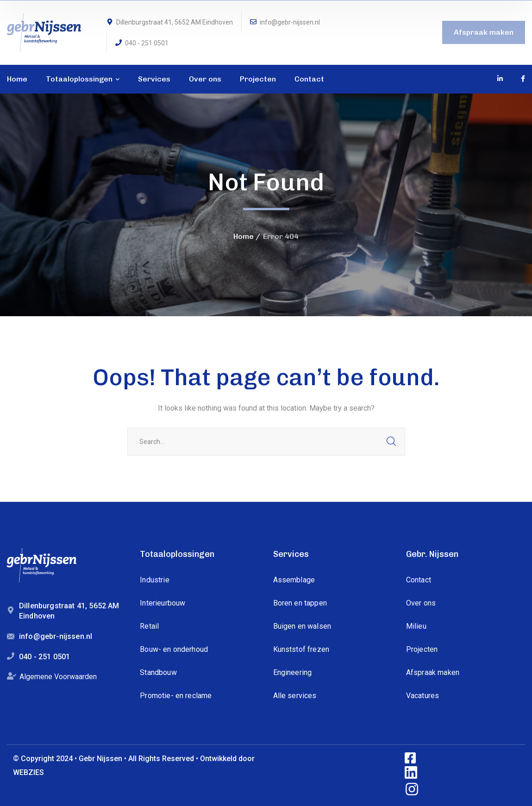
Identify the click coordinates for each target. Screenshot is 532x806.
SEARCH (391, 442)
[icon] (501, 79)
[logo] (44, 32)
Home (244, 236)
